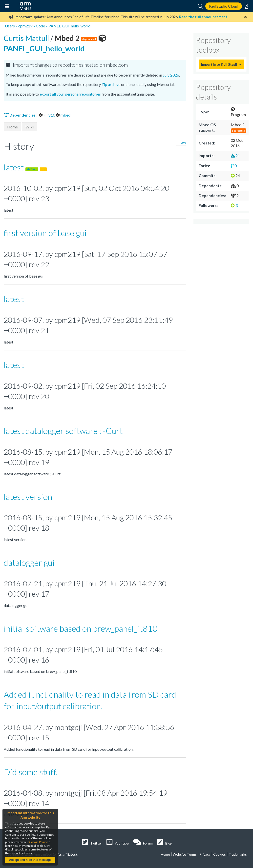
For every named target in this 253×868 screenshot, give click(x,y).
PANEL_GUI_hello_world (69, 26)
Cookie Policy (38, 842)
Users (10, 26)
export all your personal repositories (70, 94)
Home (12, 127)
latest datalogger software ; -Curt (63, 431)
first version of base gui (45, 233)
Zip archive (111, 84)
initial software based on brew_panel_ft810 (81, 628)
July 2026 (171, 75)
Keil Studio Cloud (224, 6)
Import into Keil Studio (219, 64)
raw (183, 142)
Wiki (30, 127)
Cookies (220, 854)
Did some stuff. (31, 772)
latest (25, 167)
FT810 (47, 115)
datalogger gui (29, 562)
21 (235, 155)
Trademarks (238, 854)
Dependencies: (21, 115)
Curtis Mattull (27, 38)
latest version (28, 496)
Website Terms (185, 854)
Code (40, 26)
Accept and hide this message (30, 860)
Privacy (205, 854)
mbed (63, 115)
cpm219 (25, 26)
